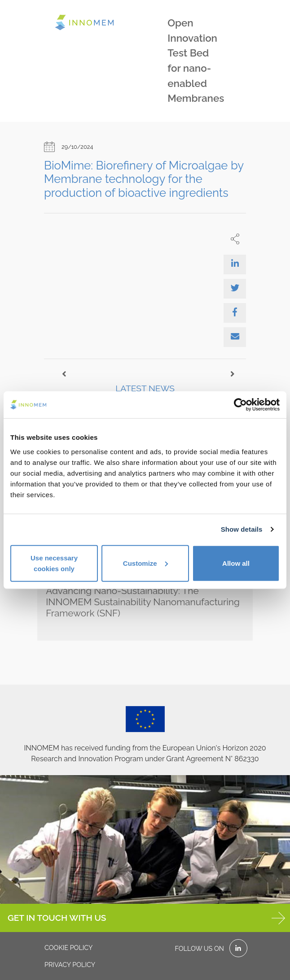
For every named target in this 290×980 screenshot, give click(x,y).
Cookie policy (68, 947)
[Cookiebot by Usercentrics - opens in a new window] (240, 405)
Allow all (236, 563)
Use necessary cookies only (54, 563)
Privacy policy (70, 965)
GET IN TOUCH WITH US (146, 918)
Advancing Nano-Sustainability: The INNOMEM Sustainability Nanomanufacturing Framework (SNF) (143, 602)
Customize (145, 563)
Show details (242, 529)
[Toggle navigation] (43, 15)
